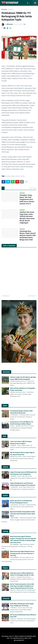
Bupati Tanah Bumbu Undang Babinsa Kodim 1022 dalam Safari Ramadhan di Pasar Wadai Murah (23, 514)
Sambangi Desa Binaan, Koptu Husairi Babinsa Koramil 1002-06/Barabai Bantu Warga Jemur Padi (28, 235)
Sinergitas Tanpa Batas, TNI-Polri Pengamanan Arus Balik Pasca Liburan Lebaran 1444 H (27, 199)
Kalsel (18, 176)
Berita (13, 176)
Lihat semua (33, 188)
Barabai (11, 9)
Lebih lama (32, 296)
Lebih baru (6, 296)
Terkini (23, 176)
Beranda (4, 9)
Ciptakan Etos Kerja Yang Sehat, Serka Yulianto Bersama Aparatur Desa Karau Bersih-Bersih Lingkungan (27, 217)
